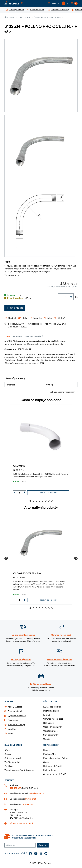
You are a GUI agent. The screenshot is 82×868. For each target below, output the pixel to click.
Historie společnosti (52, 766)
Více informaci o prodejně (22, 823)
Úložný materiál (40, 17)
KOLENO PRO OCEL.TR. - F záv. (27, 573)
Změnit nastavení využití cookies (19, 770)
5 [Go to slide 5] (43, 501)
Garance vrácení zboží (53, 719)
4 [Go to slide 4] (40, 501)
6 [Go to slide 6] (46, 501)
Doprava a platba (51, 711)
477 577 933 (15, 788)
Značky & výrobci (12, 762)
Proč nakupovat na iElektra (56, 758)
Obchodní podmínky (53, 727)
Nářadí (11, 733)
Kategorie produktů (52, 707)
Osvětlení (12, 729)
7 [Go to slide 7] (49, 501)
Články (47, 739)
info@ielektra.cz (36, 793)
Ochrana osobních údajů (55, 774)
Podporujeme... (50, 770)
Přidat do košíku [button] (48, 493)
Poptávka (9, 766)
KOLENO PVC (19, 466)
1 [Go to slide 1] (30, 501)
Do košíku (15, 308)
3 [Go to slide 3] (36, 501)
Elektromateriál (24, 17)
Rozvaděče (13, 720)
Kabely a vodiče (15, 707)
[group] (41, 451)
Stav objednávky (51, 735)
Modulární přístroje (17, 724)
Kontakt (47, 715)
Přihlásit (43, 845)
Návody (8, 750)
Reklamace (48, 723)
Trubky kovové (55, 17)
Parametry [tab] (17, 336)
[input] (19, 493)
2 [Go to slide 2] (33, 501)
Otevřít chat (31, 799)
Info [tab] (8, 336)
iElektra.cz (11, 17)
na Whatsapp (28, 804)
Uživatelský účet (51, 731)
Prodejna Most (50, 754)
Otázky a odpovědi (13, 758)
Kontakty (47, 750)
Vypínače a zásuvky (17, 716)
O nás (46, 762)
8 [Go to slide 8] (52, 501)
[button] (54, 3)
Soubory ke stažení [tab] (34, 336)
